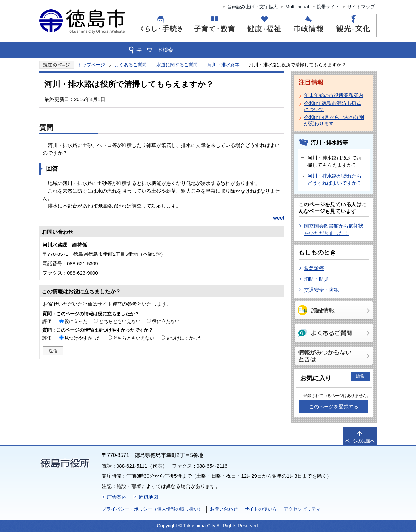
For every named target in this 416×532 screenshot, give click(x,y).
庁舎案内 (117, 497)
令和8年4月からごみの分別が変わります (334, 120)
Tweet (277, 218)
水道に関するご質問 (177, 65)
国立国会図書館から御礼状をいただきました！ (334, 230)
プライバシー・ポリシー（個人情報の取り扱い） (152, 509)
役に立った (76, 321)
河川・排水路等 (223, 65)
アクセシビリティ (302, 509)
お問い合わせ (224, 509)
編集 (360, 376)
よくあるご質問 (131, 65)
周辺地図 (148, 497)
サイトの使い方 (261, 509)
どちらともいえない (120, 321)
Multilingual (297, 7)
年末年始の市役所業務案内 (334, 95)
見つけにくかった (184, 338)
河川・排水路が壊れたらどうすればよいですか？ (335, 180)
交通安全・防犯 (321, 290)
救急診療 (314, 268)
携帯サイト (328, 7)
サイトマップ (361, 7)
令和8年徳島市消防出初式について (333, 106)
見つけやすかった (83, 338)
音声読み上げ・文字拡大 (252, 7)
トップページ (91, 65)
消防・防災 (316, 279)
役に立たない (166, 321)
